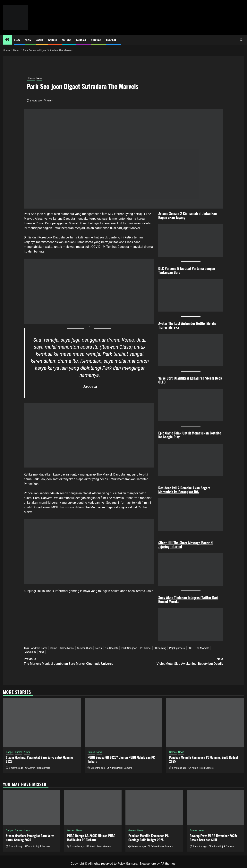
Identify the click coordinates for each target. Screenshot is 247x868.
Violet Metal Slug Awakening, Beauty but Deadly (173, 661)
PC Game (145, 648)
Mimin (50, 101)
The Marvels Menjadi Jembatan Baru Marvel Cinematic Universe (74, 661)
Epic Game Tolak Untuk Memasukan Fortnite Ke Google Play (190, 435)
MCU (111, 214)
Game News (67, 648)
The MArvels (202, 648)
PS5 (190, 648)
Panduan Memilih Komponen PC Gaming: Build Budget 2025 (204, 759)
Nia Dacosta (112, 648)
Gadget (53, 40)
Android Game (39, 648)
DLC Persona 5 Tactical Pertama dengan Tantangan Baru (187, 270)
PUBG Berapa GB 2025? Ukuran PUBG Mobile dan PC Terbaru (121, 759)
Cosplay (111, 40)
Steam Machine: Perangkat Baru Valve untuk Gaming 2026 (39, 759)
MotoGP (67, 40)
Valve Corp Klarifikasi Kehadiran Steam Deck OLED (190, 380)
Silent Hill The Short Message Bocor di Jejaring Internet (186, 545)
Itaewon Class (85, 648)
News (28, 40)
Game (54, 648)
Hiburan (96, 40)
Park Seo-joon (129, 648)
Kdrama (81, 40)
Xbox (42, 652)
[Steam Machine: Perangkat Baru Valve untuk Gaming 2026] (42, 722)
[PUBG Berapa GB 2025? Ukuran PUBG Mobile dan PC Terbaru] (123, 722)
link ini (41, 591)
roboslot (146, 498)
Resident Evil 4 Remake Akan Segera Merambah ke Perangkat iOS (184, 490)
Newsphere (148, 864)
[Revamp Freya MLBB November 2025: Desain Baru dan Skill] (216, 807)
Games (40, 40)
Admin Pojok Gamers (39, 768)
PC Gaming (160, 648)
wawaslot (30, 652)
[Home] (7, 40)
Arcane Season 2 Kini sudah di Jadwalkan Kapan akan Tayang (187, 215)
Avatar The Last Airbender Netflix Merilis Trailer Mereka (187, 325)
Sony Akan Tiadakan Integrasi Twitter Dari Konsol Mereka (188, 599)
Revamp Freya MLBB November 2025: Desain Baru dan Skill (213, 838)
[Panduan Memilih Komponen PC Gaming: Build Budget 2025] (205, 722)
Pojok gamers (177, 648)
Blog (17, 40)
